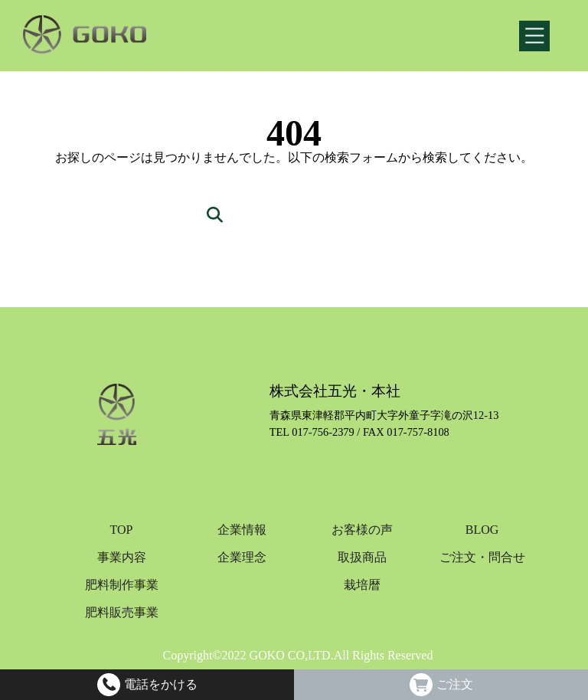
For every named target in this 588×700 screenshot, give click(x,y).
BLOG (482, 530)
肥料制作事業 (122, 585)
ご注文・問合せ (482, 557)
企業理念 (242, 557)
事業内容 (122, 557)
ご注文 (455, 685)
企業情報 (242, 530)
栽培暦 (362, 585)
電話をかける (161, 685)
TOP (122, 530)
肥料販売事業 (122, 612)
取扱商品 (362, 557)
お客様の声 (362, 530)
